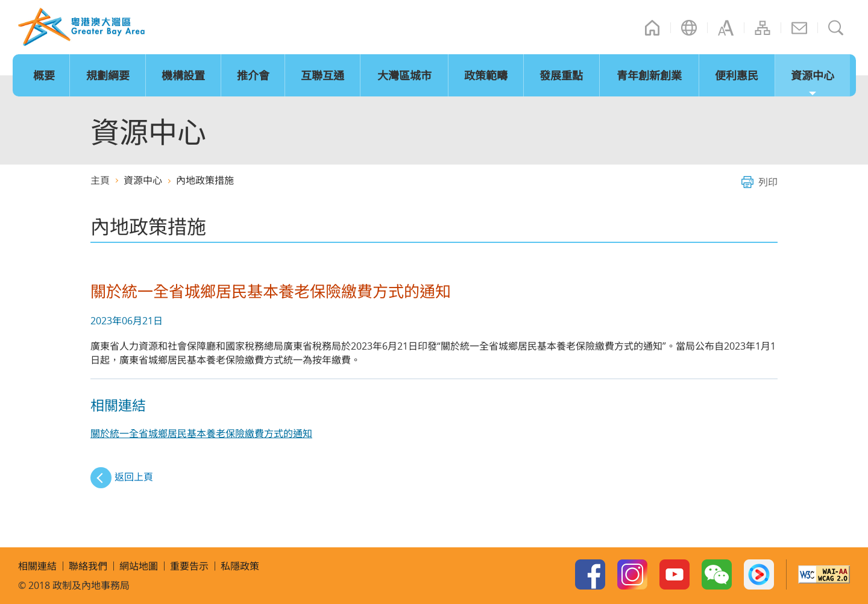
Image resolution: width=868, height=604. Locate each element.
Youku (759, 574)
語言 (689, 28)
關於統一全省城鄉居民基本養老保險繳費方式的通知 (201, 433)
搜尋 (836, 28)
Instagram (632, 574)
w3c (824, 574)
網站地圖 (763, 28)
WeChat (717, 574)
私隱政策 (240, 566)
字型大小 (726, 28)
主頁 (652, 28)
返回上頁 (134, 477)
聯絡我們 (799, 28)
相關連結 (37, 566)
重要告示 (189, 566)
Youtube (675, 574)
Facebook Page (590, 574)
